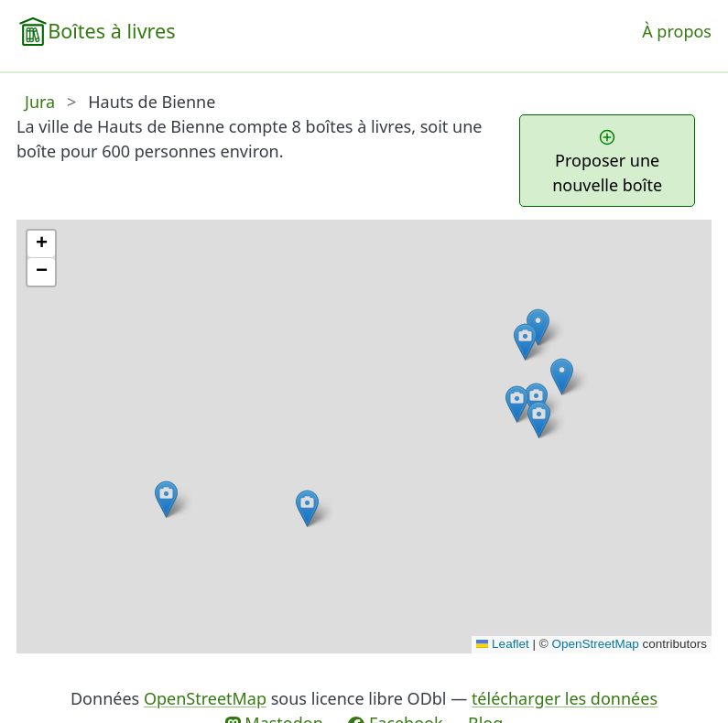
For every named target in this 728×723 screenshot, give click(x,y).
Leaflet (503, 644)
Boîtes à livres (111, 31)
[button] (525, 342)
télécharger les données (565, 698)
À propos (677, 31)
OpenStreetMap (595, 644)
